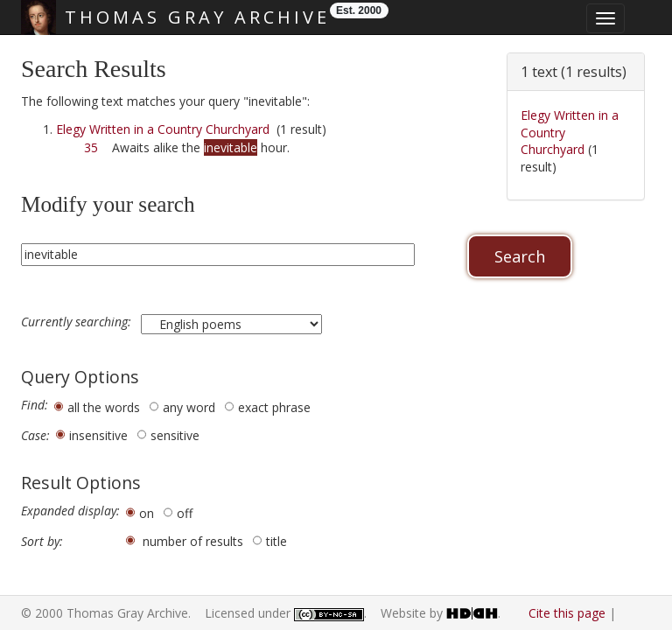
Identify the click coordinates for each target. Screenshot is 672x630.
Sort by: (42, 542)
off (185, 513)
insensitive (98, 435)
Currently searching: (78, 322)
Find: (35, 405)
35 (91, 147)
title (276, 541)
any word (189, 407)
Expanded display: (70, 511)
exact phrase (274, 407)
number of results (193, 541)
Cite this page (567, 613)
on (147, 513)
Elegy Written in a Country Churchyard (163, 129)
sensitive (175, 435)
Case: (35, 436)
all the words (104, 407)
